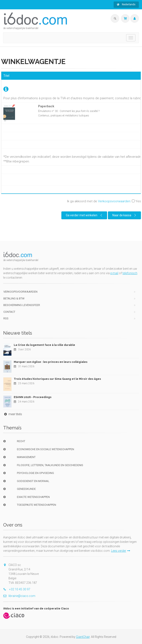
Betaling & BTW (14, 298)
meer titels (13, 414)
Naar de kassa (125, 215)
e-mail (114, 273)
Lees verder (121, 551)
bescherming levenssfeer (22, 305)
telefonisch (130, 273)
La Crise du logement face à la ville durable (44, 345)
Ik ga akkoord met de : (104, 201)
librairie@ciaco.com (19, 596)
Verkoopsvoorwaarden (114, 201)
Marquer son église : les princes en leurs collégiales (51, 362)
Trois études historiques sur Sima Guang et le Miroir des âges (57, 379)
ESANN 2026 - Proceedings (33, 397)
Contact (9, 312)
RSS (6, 318)
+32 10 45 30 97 (17, 589)
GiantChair (83, 637)
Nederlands (126, 4)
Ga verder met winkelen (85, 215)
